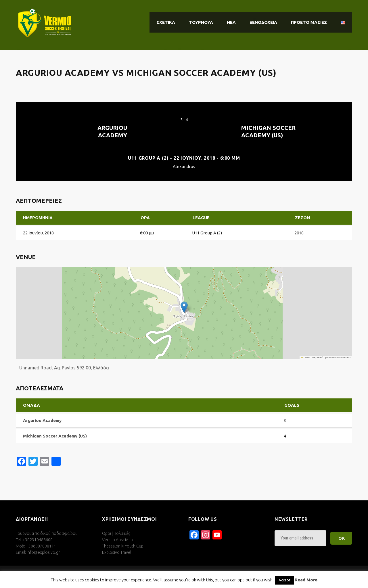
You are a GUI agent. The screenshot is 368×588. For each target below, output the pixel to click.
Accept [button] (284, 580)
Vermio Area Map (117, 540)
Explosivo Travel (117, 552)
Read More (306, 580)
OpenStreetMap (331, 357)
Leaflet (306, 357)
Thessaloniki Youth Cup (123, 546)
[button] (184, 307)
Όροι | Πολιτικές (116, 533)
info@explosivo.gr (43, 552)
